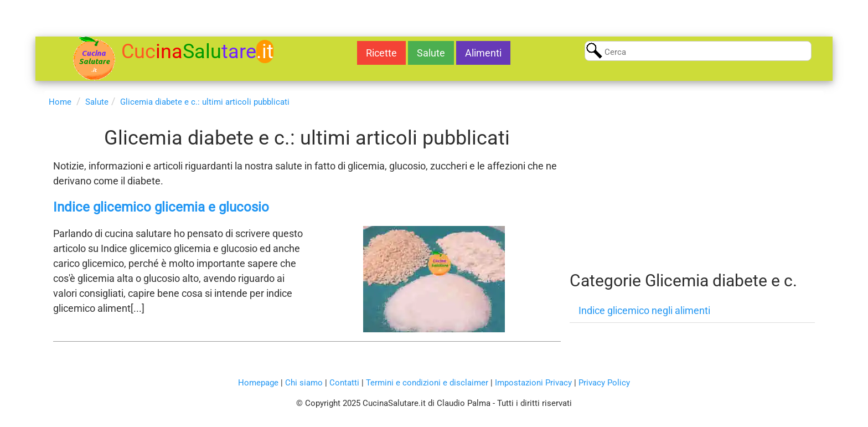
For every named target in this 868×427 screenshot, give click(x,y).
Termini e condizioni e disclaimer (427, 383)
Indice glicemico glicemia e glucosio (161, 207)
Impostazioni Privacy (533, 383)
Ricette (381, 53)
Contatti (344, 383)
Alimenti (483, 53)
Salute (431, 53)
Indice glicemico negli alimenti (644, 310)
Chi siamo (304, 383)
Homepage (258, 383)
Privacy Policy (604, 383)
